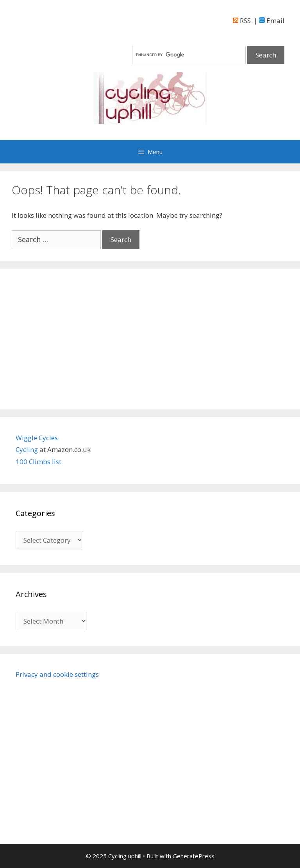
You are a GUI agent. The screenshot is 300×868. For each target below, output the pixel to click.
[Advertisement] (150, 339)
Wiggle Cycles (37, 438)
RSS (242, 21)
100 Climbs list (38, 462)
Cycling (28, 449)
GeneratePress (194, 856)
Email (272, 21)
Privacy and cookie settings (57, 674)
